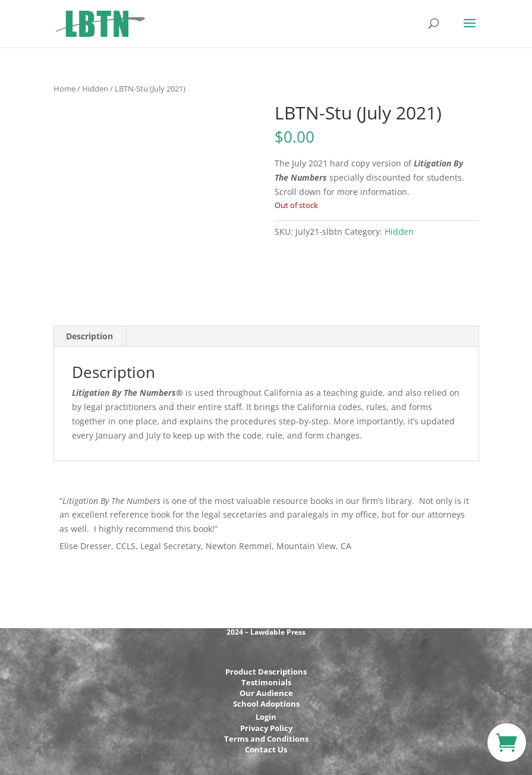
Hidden (95, 89)
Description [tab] (89, 336)
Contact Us (266, 749)
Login (266, 717)
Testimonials (266, 682)
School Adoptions (266, 704)
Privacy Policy (266, 728)
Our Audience (266, 693)
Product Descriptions (266, 672)
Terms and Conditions (266, 739)
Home (64, 89)
